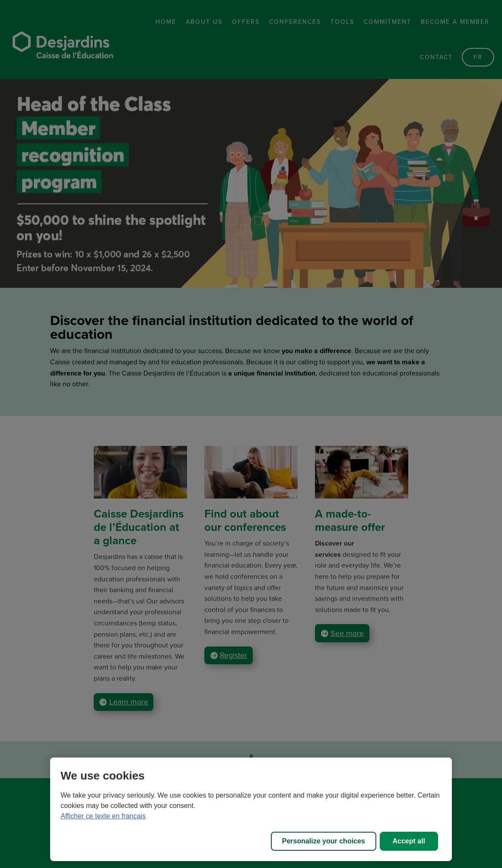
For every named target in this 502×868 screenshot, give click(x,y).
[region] (251, 809)
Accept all (409, 841)
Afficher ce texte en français (103, 816)
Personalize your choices (324, 841)
